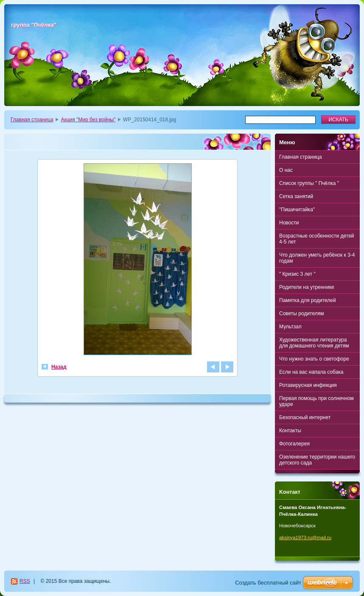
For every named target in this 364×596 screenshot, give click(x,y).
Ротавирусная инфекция (308, 385)
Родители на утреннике (307, 287)
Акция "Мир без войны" (88, 120)
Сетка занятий (296, 196)
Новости (289, 223)
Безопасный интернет (305, 417)
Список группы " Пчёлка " (309, 183)
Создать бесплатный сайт (268, 583)
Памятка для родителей (308, 300)
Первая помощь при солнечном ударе (316, 401)
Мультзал (290, 327)
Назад (59, 367)
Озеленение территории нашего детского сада (317, 460)
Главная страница (32, 120)
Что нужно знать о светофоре (314, 359)
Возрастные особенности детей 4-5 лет (317, 239)
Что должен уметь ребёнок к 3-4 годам (317, 258)
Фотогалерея (294, 444)
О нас (286, 170)
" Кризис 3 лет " (297, 274)
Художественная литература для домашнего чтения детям (314, 343)
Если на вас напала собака (311, 372)
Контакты (290, 431)
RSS (25, 581)
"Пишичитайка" (297, 210)
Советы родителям (302, 313)
